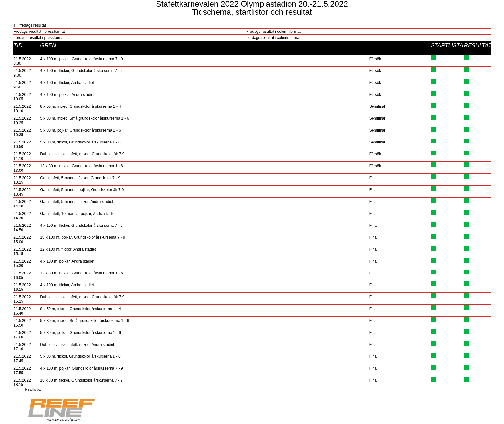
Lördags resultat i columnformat (273, 38)
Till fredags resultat (30, 25)
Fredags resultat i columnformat (273, 32)
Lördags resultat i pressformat (39, 38)
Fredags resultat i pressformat (39, 32)
